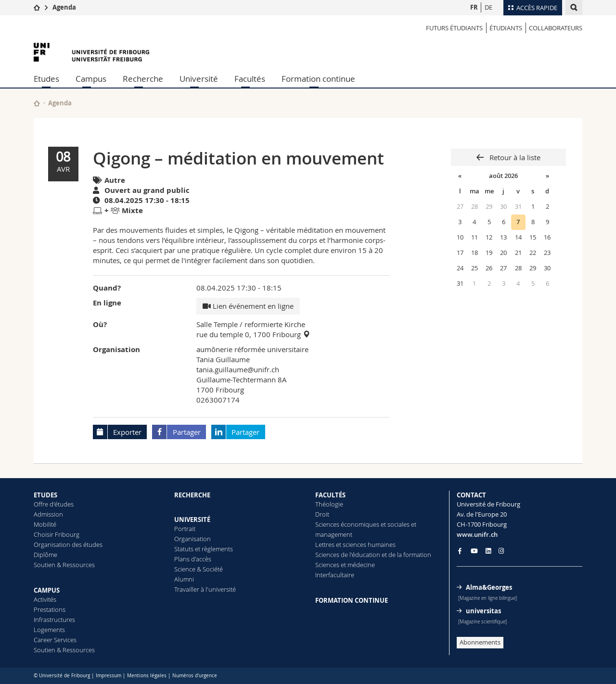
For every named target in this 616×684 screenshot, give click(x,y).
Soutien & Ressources (64, 565)
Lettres (325, 545)
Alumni (184, 579)
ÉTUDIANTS (506, 28)
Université (199, 79)
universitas (483, 611)
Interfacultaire (335, 575)
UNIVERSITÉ (192, 519)
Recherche (143, 79)
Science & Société (199, 569)
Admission (48, 514)
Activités (45, 599)
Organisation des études (68, 545)
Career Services (55, 640)
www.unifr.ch (477, 534)
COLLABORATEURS (556, 28)
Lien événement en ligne (248, 306)
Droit (322, 514)
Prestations (50, 609)
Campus (91, 79)
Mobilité (45, 524)
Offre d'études (54, 504)
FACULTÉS (330, 495)
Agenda (64, 7)
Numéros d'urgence (195, 676)
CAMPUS (47, 590)
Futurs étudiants (454, 28)
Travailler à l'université (205, 589)
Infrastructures (54, 620)
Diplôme (45, 555)
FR (474, 7)
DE (488, 7)
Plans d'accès (193, 559)
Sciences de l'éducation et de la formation (373, 555)
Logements (49, 630)
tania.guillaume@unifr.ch (238, 369)
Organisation (192, 539)
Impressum (109, 676)
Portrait (185, 529)
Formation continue (318, 79)
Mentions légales (147, 676)
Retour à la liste (514, 157)
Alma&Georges (489, 587)
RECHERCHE (192, 495)
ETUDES (45, 495)
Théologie (329, 504)
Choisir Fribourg (57, 534)
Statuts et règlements (204, 549)
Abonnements (480, 642)
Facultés (250, 79)
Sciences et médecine (345, 565)
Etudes (46, 79)
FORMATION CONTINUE (352, 600)
